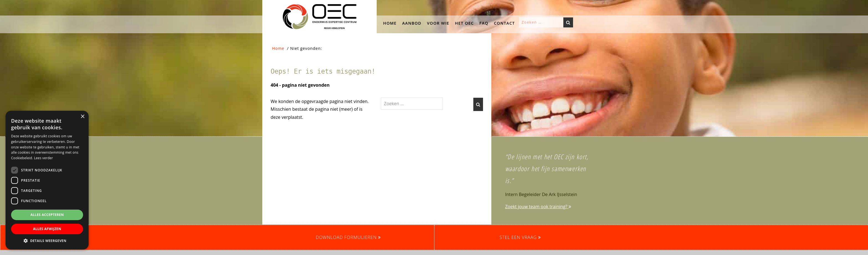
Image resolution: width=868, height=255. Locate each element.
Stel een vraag (520, 237)
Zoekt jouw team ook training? (538, 207)
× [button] (82, 117)
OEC (268, 5)
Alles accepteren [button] (47, 215)
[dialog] (47, 180)
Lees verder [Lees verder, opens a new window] (44, 158)
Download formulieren (348, 237)
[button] (65, 68)
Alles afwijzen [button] (47, 229)
